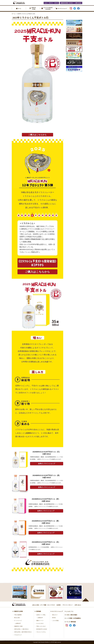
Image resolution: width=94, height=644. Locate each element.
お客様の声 (18, 623)
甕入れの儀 (17, 618)
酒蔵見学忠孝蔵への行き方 (67, 3)
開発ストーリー (40, 621)
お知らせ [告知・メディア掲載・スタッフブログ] (43, 605)
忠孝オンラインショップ (47, 464)
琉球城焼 (39, 611)
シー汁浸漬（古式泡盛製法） (74, 618)
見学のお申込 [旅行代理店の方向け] (23, 632)
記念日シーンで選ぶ (41, 615)
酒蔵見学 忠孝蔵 (18, 611)
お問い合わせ (78, 3)
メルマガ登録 (55, 621)
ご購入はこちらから (37, 135)
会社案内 (59, 605)
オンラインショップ (57, 611)
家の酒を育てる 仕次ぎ (42, 629)
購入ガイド (55, 615)
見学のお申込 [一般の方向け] (21, 629)
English (46, 3)
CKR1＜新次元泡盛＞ (72, 615)
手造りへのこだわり (41, 626)
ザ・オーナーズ (18, 621)
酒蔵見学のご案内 (18, 626)
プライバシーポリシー (68, 605)
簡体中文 (56, 3)
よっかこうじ (70, 611)
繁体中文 (51, 3)
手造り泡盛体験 (18, 615)
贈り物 (54, 618)
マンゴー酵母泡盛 (71, 622)
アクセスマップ (18, 635)
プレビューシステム (41, 632)
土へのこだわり (40, 623)
